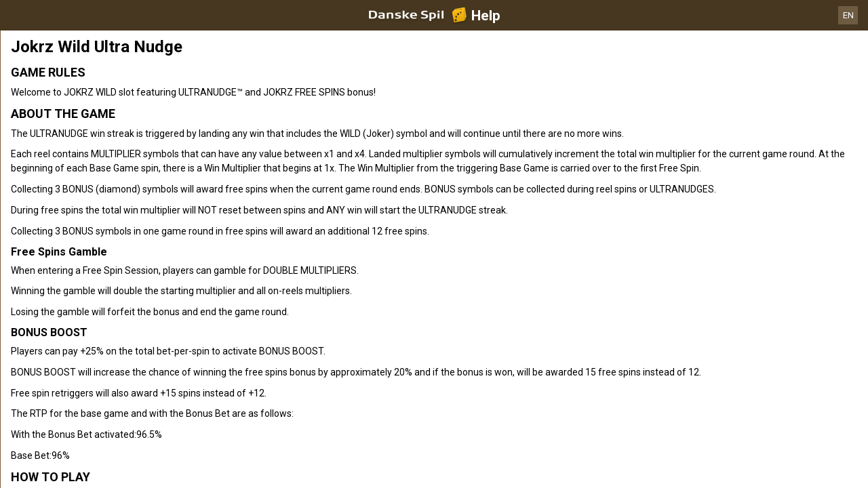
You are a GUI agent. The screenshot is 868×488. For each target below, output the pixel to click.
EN (848, 15)
